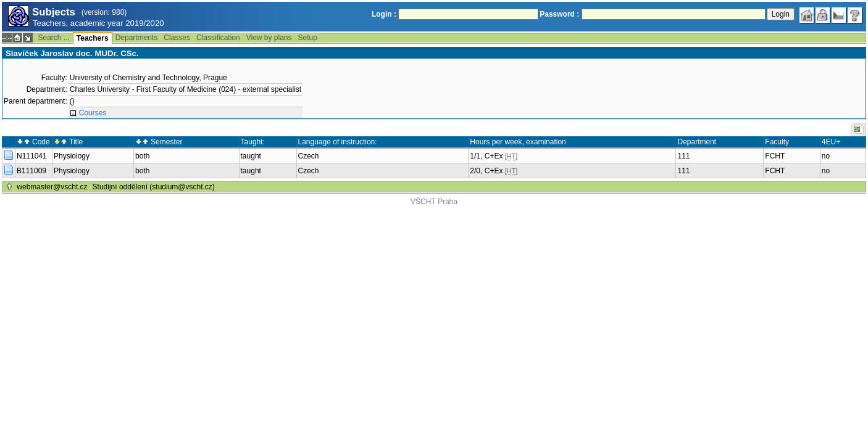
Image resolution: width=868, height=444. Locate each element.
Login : (384, 14)
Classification (218, 38)
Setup (308, 38)
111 (683, 156)
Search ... (53, 38)
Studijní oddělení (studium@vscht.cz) (154, 187)
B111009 (31, 171)
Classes (177, 38)
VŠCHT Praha (434, 202)
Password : (559, 14)
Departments (137, 38)
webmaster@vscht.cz (52, 187)
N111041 (32, 156)
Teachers (93, 38)
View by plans (269, 38)
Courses (93, 113)
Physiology (72, 156)
